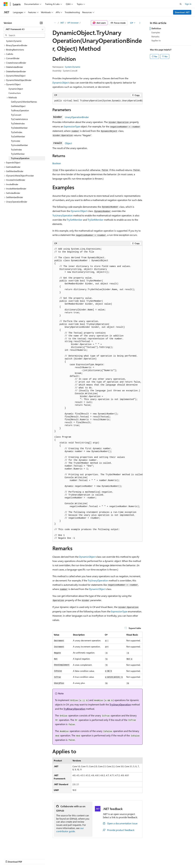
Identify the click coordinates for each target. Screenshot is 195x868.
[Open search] (181, 4)
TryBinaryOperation (74, 709)
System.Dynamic (73, 67)
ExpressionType (72, 126)
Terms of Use (111, 859)
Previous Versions (28, 859)
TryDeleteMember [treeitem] (19, 128)
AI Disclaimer (10, 859)
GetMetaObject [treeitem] (18, 106)
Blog (42, 859)
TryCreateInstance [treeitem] (19, 119)
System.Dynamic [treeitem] (14, 41)
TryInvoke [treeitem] (15, 141)
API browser (73, 23)
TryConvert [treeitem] (16, 115)
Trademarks (126, 859)
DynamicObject (61, 83)
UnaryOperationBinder (77, 117)
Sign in (188, 4)
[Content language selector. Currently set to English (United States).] (18, 852)
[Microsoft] (6, 4)
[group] (97, 101)
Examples (156, 32)
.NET (62, 23)
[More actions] (140, 23)
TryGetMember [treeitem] (18, 136)
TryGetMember (96, 220)
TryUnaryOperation (63, 215)
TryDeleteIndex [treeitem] (18, 123)
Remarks (155, 36)
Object (68, 143)
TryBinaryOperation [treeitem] (20, 110)
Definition (156, 28)
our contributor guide (70, 830)
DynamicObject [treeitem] (16, 89)
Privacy (67, 859)
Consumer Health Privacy (88, 859)
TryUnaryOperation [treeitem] (20, 158)
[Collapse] (41, 23)
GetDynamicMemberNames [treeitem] (24, 102)
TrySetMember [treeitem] (18, 154)
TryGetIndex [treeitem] (17, 132)
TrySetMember (75, 220)
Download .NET (182, 12)
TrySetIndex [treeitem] (16, 150)
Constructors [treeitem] (15, 93)
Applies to (156, 40)
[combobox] (24, 29)
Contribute (55, 859)
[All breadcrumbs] (55, 23)
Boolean (57, 163)
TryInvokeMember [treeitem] (19, 145)
